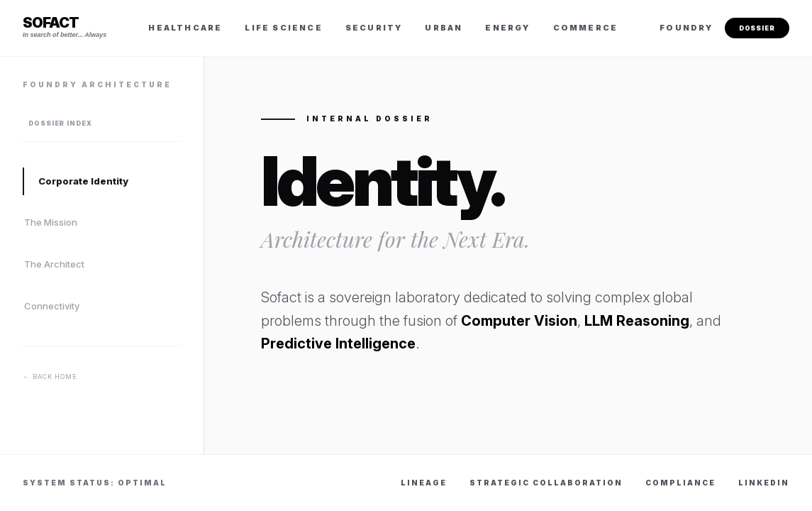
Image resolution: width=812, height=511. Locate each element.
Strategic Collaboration (546, 483)
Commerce (586, 28)
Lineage (424, 483)
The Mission (51, 222)
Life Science (283, 28)
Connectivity (52, 306)
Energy (507, 28)
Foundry (686, 28)
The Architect (54, 264)
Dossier (757, 28)
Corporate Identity (83, 181)
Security (374, 28)
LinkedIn (764, 483)
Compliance (680, 483)
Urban (444, 28)
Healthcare (185, 28)
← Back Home (50, 377)
